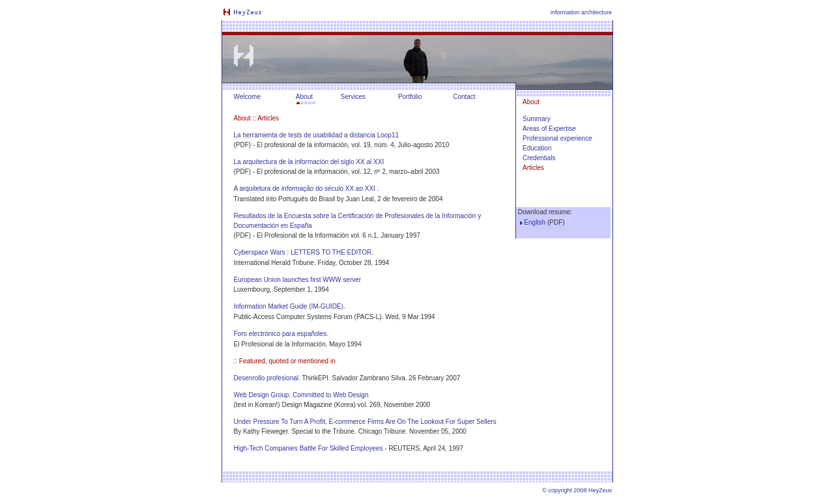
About (304, 97)
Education (537, 148)
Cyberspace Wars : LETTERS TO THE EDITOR (303, 252)
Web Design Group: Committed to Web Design (301, 395)
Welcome (248, 97)
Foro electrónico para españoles (280, 334)
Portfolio (410, 97)
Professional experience (557, 138)
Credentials (539, 158)
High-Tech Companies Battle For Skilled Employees (309, 448)
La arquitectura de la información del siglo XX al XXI (309, 162)
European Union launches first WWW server (298, 280)
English (535, 222)
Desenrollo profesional (266, 378)
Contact (464, 97)
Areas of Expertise (549, 129)
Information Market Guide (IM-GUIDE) (289, 306)
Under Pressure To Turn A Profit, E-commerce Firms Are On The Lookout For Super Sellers (365, 422)
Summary (537, 119)
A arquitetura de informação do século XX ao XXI (305, 189)
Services (353, 97)
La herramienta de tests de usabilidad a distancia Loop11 (317, 135)
